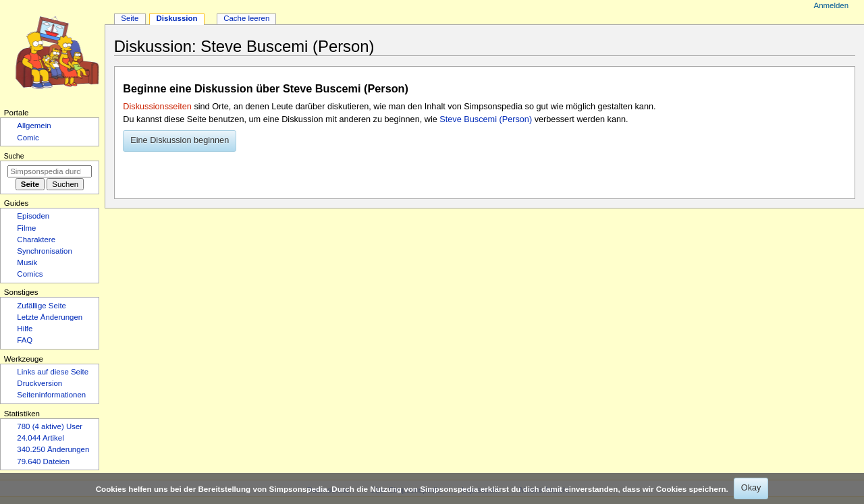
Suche (14, 156)
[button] (180, 141)
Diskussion (177, 18)
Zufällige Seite (42, 306)
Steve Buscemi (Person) (486, 119)
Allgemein (34, 125)
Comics (30, 274)
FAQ (25, 340)
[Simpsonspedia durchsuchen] (50, 171)
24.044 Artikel (40, 438)
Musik (27, 262)
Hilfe (25, 329)
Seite (130, 18)
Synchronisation (45, 251)
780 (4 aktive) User (50, 426)
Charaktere (36, 240)
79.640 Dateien (43, 461)
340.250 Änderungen (53, 449)
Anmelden (832, 5)
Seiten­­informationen (51, 395)
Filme (26, 228)
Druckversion (39, 383)
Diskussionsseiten (157, 107)
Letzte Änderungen (50, 317)
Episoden (33, 216)
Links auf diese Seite (53, 372)
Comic (28, 138)
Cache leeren (246, 18)
